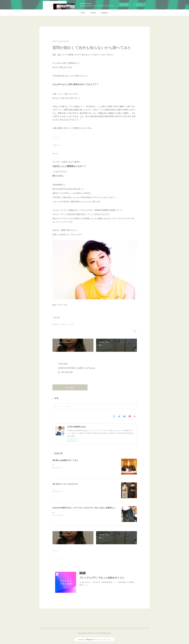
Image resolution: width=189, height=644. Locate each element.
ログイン (140, 5)
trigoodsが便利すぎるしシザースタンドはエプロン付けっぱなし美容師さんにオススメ (88, 508)
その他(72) (63, 324)
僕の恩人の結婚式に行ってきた (65, 460)
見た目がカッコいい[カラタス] (65, 484)
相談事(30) (56, 324)
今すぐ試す (124, 5)
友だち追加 (70, 388)
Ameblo (93, 13)
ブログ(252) (70, 324)
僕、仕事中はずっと (60, 513)
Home (83, 13)
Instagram (105, 13)
